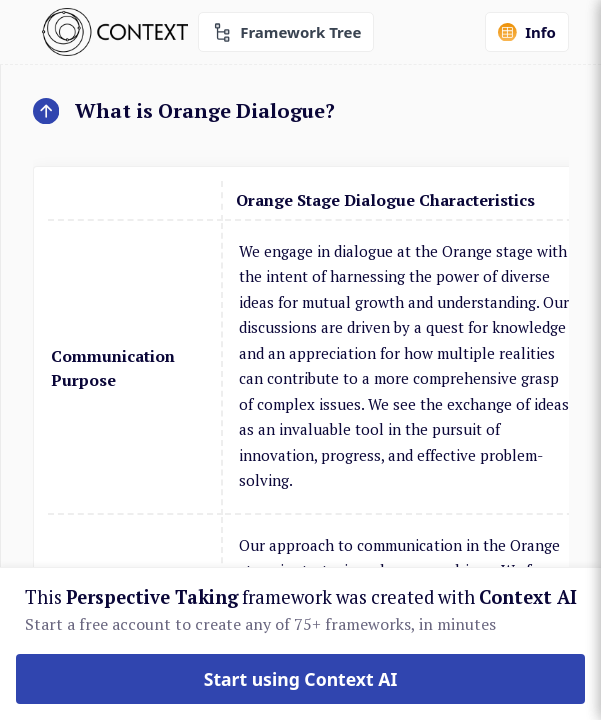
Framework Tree (286, 32)
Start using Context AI (301, 679)
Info (527, 32)
